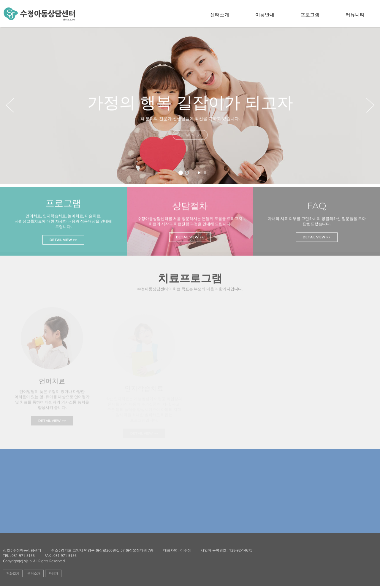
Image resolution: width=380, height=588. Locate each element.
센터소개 (221, 15)
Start (199, 173)
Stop (205, 173)
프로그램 (311, 15)
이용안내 (266, 15)
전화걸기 (13, 575)
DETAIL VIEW (190, 135)
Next (371, 105)
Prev (9, 105)
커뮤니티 (355, 15)
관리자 (53, 575)
